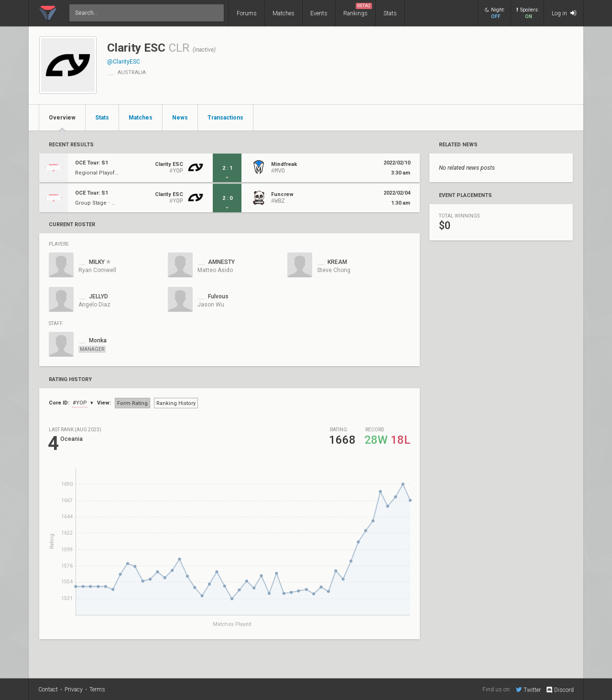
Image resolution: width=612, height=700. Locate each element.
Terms (97, 689)
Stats (390, 13)
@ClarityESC (124, 62)
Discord (560, 690)
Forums (247, 13)
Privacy (74, 689)
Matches (284, 13)
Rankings (358, 10)
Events (319, 13)
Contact (48, 689)
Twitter (528, 689)
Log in (564, 13)
